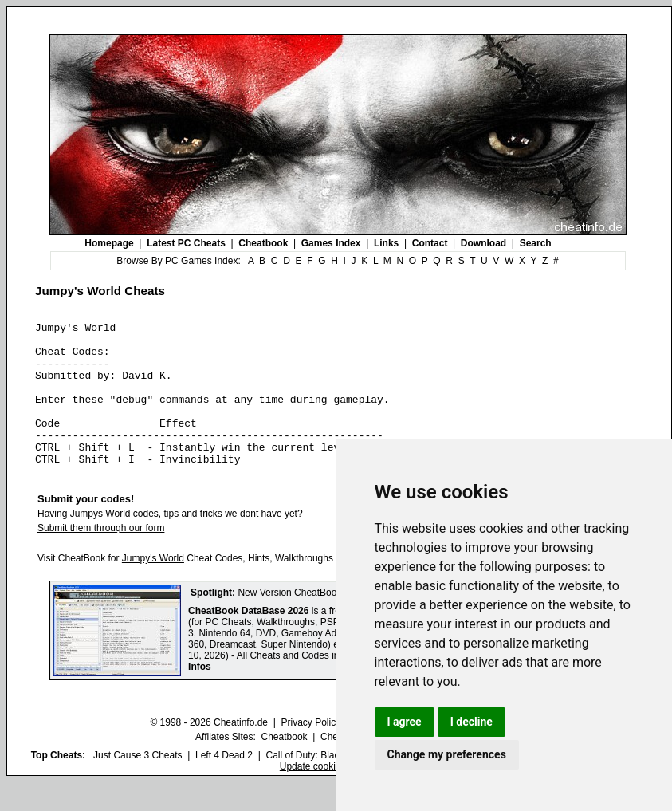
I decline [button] (472, 722)
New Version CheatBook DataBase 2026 (324, 621)
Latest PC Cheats (186, 243)
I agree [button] (405, 722)
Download (483, 243)
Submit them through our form (101, 557)
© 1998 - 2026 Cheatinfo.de (209, 751)
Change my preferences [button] (447, 754)
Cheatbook (263, 243)
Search (536, 243)
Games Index (331, 243)
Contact (430, 243)
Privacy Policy (310, 751)
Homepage (109, 243)
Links (386, 243)
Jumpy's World (153, 587)
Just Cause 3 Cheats (138, 784)
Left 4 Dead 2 (224, 784)
